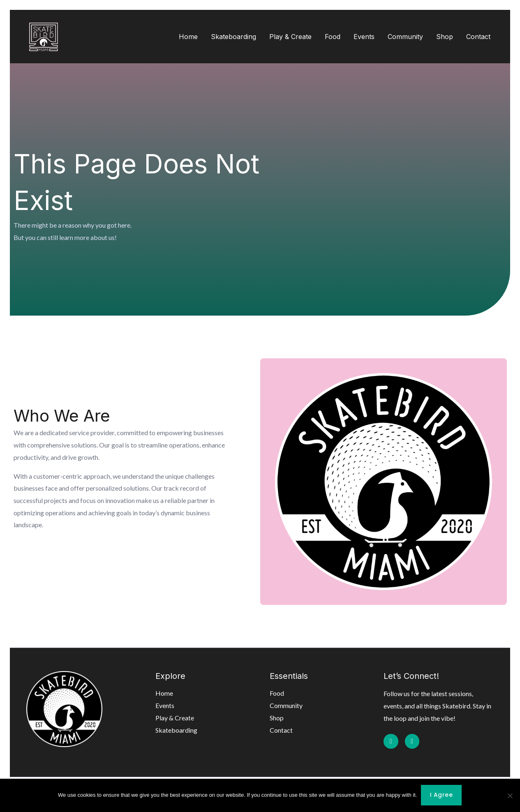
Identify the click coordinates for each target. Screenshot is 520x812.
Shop (445, 37)
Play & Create (290, 37)
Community (405, 37)
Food (333, 37)
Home (188, 37)
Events (364, 37)
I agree (441, 796)
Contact (478, 37)
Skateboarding (233, 37)
